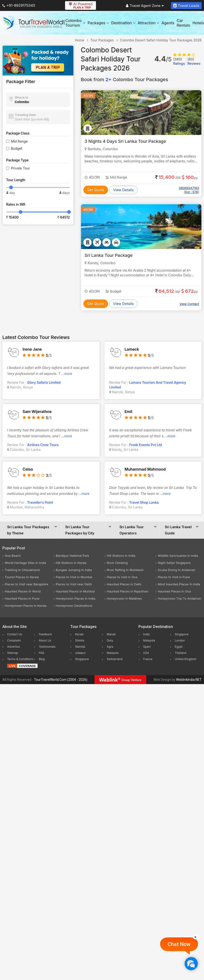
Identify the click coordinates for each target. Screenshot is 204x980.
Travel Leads (186, 6)
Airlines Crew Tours (43, 445)
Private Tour (20, 168)
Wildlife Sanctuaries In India (178, 556)
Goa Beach (13, 556)
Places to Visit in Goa (122, 577)
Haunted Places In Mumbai (75, 591)
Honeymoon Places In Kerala (26, 606)
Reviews (194, 61)
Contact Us (15, 634)
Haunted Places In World (23, 591)
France (148, 659)
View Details (123, 190)
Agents (168, 23)
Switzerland (115, 659)
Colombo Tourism (75, 23)
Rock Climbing (117, 563)
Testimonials (47, 647)
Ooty (110, 640)
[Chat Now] (191, 963)
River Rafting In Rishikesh (125, 570)
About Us (45, 640)
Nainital (80, 647)
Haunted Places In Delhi (124, 584)
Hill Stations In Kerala (71, 563)
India (146, 634)
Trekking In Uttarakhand (22, 570)
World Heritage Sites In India (25, 563)
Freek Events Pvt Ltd (146, 445)
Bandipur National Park (73, 556)
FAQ (41, 653)
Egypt (179, 647)
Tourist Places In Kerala (22, 577)
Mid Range (19, 141)
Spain (147, 647)
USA (146, 653)
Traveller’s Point (40, 502)
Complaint (14, 640)
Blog (42, 659)
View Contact (189, 304)
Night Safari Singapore (174, 563)
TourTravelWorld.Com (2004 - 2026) (61, 680)
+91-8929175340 (19, 5)
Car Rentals (183, 23)
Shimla (80, 640)
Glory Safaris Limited (44, 382)
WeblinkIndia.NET (189, 680)
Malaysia (113, 653)
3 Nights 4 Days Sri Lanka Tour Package (125, 141)
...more (67, 374)
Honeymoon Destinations (74, 606)
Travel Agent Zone (145, 6)
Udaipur (80, 653)
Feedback (45, 634)
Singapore (82, 659)
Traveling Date (25, 115)
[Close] (195, 937)
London (180, 640)
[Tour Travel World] (34, 23)
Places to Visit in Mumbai (74, 577)
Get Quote (96, 190)
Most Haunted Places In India (179, 584)
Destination (123, 23)
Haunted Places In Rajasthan (128, 591)
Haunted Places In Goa (174, 591)
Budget (17, 148)
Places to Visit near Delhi (74, 584)
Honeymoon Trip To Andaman (179, 598)
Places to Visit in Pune (174, 577)
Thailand (181, 653)
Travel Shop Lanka (144, 502)
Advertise (14, 647)
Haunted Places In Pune (22, 598)
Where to (21, 97)
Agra (110, 647)
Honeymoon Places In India (76, 598)
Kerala (79, 634)
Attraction (148, 23)
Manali (111, 634)
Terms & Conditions (20, 659)
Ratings (179, 61)
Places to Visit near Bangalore (26, 584)
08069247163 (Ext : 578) (189, 190)
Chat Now (179, 944)
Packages (98, 23)
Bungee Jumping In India (74, 570)
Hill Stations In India (121, 556)
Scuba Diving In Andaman (176, 570)
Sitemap (13, 653)
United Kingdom (186, 659)
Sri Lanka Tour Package (109, 255)
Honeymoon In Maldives (124, 598)
